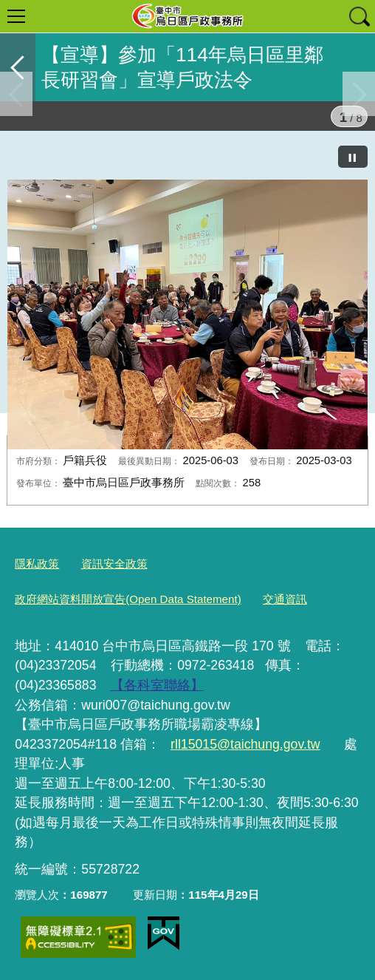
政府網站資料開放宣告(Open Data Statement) (128, 599)
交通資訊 (285, 599)
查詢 (359, 16)
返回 (18, 67)
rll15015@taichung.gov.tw (245, 744)
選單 (16, 16)
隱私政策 (37, 564)
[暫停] (353, 157)
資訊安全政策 (114, 564)
